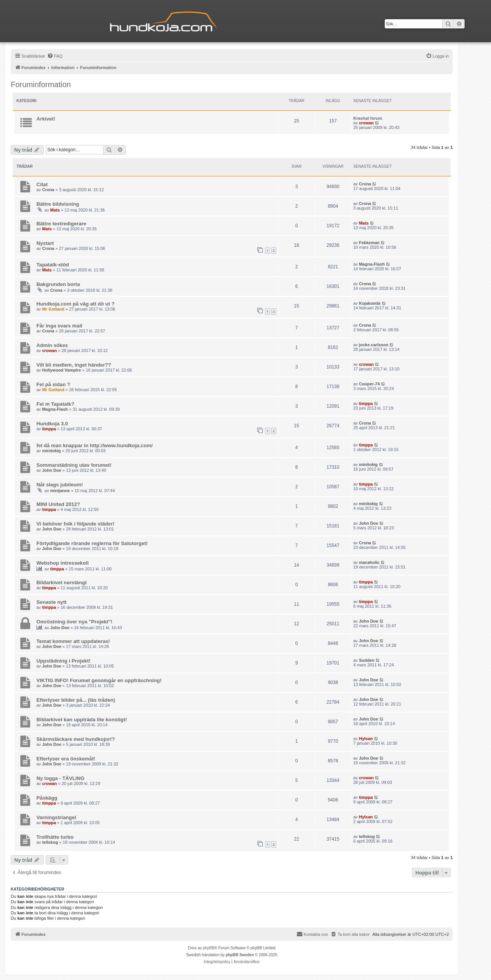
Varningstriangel (56, 817)
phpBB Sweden (240, 955)
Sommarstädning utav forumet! (74, 465)
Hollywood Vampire (62, 370)
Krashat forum (368, 118)
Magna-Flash (372, 264)
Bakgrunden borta (58, 284)
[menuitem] (55, 56)
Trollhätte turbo (55, 837)
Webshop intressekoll (63, 563)
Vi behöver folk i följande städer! (75, 524)
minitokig (52, 451)
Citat (42, 184)
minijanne (60, 491)
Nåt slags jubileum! (60, 485)
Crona (48, 190)
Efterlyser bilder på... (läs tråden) (76, 700)
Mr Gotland (53, 309)
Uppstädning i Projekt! (63, 661)
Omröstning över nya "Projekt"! (74, 622)
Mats (55, 210)
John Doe (52, 470)
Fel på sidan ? (53, 384)
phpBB (209, 948)
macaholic (369, 562)
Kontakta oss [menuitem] (312, 934)
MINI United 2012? (58, 504)
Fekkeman (369, 243)
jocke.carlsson (374, 345)
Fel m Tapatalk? (55, 404)
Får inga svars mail (59, 326)
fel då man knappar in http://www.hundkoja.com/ (95, 445)
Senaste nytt (51, 602)
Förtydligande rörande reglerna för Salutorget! (92, 543)
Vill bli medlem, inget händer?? (74, 365)
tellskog (50, 842)
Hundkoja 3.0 (52, 424)
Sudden (367, 660)
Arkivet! (46, 119)
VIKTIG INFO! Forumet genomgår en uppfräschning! (99, 680)
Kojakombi (370, 303)
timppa (366, 403)
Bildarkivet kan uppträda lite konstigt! (82, 720)
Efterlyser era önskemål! (66, 759)
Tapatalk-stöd (53, 265)
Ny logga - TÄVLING (60, 778)
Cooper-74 (369, 384)
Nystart (45, 243)
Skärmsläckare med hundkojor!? (76, 739)
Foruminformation (41, 84)
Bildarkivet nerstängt (62, 583)
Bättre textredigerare (61, 224)
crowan (367, 123)
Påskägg (47, 798)
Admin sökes (52, 345)
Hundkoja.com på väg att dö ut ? (76, 304)
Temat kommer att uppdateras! (73, 641)
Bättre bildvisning (58, 204)
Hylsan (366, 739)
